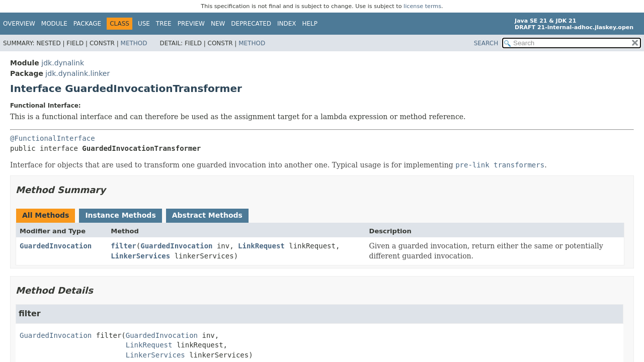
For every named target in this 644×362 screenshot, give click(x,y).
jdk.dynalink (63, 63)
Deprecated (251, 24)
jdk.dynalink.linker (77, 73)
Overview (19, 24)
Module (54, 24)
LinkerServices (140, 256)
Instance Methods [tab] (120, 215)
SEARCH (486, 43)
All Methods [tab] (46, 215)
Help (310, 24)
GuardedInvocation (56, 246)
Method (134, 43)
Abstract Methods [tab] (207, 215)
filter (124, 246)
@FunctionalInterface (53, 138)
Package (87, 24)
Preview (191, 24)
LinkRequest (261, 246)
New (218, 24)
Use (144, 24)
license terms (422, 6)
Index (287, 24)
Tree (164, 24)
